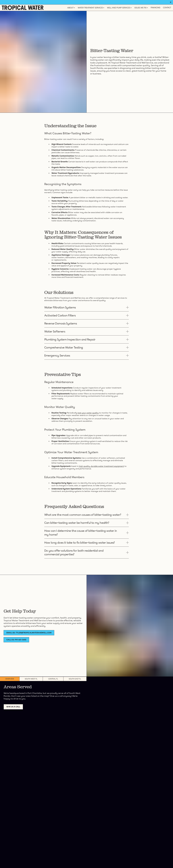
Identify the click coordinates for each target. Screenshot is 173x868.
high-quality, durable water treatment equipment (101, 466)
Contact (167, 8)
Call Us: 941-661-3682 (16, 640)
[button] (87, 307)
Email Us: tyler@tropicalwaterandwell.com (29, 633)
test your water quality (88, 413)
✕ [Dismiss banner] (171, 2)
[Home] (23, 8)
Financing (155, 8)
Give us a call (13, 707)
